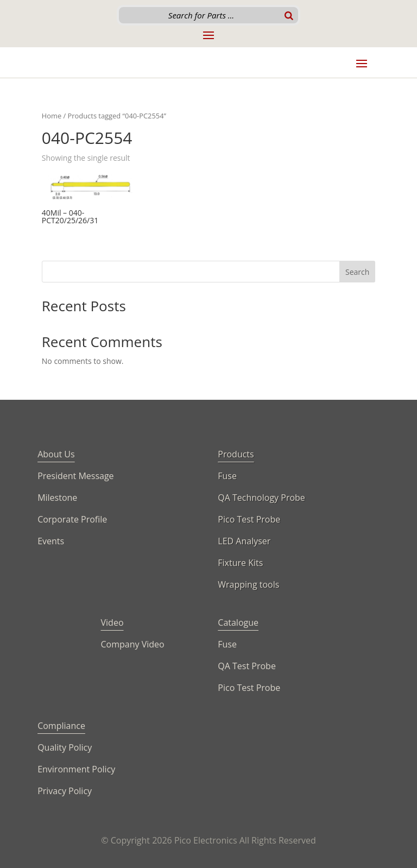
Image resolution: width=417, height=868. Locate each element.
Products (236, 454)
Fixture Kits (240, 563)
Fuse (227, 476)
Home (52, 116)
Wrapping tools (248, 584)
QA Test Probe (247, 666)
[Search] (289, 15)
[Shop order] (328, 159)
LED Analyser (244, 541)
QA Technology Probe (261, 498)
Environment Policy (76, 769)
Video (112, 622)
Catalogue (238, 622)
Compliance (61, 726)
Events (51, 541)
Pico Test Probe (249, 519)
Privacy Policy (65, 791)
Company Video (133, 644)
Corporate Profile (72, 519)
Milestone (57, 498)
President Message (75, 476)
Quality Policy (65, 747)
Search (357, 272)
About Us (56, 454)
